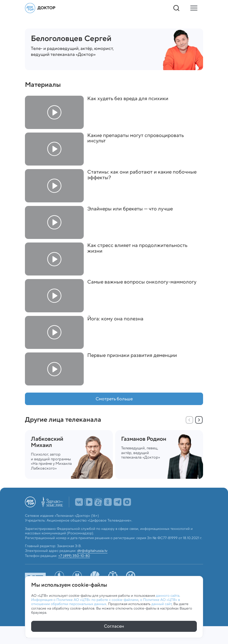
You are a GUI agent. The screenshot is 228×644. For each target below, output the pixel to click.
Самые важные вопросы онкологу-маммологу (142, 282)
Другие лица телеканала (63, 419)
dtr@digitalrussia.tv (92, 549)
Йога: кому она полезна (115, 319)
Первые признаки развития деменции (132, 355)
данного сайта (168, 595)
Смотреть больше (114, 399)
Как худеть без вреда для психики (128, 99)
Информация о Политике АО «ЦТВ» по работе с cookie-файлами (85, 599)
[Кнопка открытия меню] (194, 8)
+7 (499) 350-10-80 (74, 555)
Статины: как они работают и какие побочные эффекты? (142, 175)
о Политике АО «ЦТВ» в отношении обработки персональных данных (106, 601)
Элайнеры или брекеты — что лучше (130, 209)
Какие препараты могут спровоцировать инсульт (136, 138)
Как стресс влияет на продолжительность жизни (137, 248)
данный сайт (161, 603)
